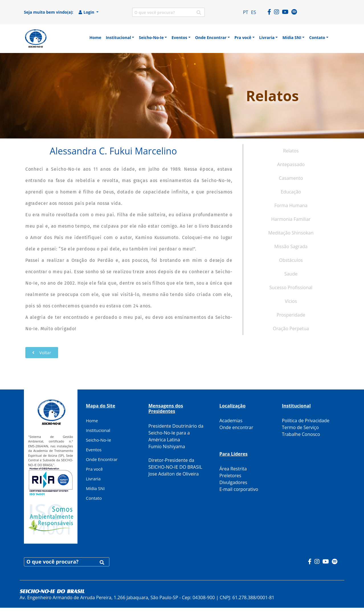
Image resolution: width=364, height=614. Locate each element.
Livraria (93, 479)
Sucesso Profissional (291, 287)
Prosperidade (291, 315)
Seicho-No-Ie (99, 440)
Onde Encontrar (102, 459)
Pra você (95, 469)
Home (92, 421)
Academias (231, 421)
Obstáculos (291, 260)
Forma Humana (291, 205)
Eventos (94, 450)
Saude (291, 274)
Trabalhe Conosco (301, 434)
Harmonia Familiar (291, 219)
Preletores (230, 476)
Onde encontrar (236, 427)
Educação (291, 192)
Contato (94, 498)
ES (253, 12)
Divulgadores (233, 482)
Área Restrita (233, 469)
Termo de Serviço (300, 427)
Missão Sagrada (291, 246)
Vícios (291, 301)
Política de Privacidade (306, 421)
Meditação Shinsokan (291, 233)
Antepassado (291, 164)
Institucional (98, 430)
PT (246, 12)
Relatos (291, 151)
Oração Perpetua (291, 329)
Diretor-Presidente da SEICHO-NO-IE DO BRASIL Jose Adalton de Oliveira (175, 467)
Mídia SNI (95, 488)
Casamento (291, 178)
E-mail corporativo (239, 489)
